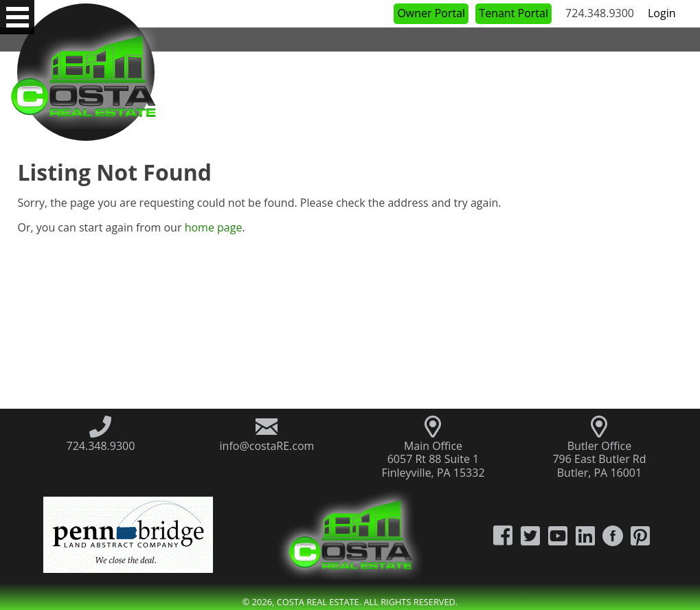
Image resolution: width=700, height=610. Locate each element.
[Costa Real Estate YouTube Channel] (558, 535)
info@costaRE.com (267, 446)
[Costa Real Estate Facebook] (503, 535)
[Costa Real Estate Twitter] (530, 535)
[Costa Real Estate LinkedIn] (585, 535)
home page (214, 227)
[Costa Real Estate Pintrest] (640, 535)
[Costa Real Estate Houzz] (613, 535)
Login (662, 13)
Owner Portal (431, 13)
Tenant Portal (513, 13)
